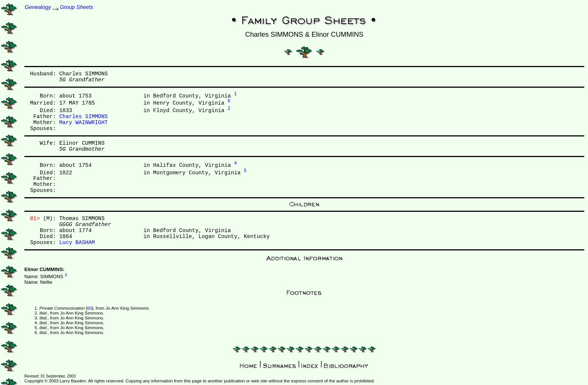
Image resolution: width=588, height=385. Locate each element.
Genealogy (38, 7)
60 (89, 308)
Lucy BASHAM (77, 243)
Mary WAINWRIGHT (84, 123)
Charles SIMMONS (84, 117)
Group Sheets (77, 7)
